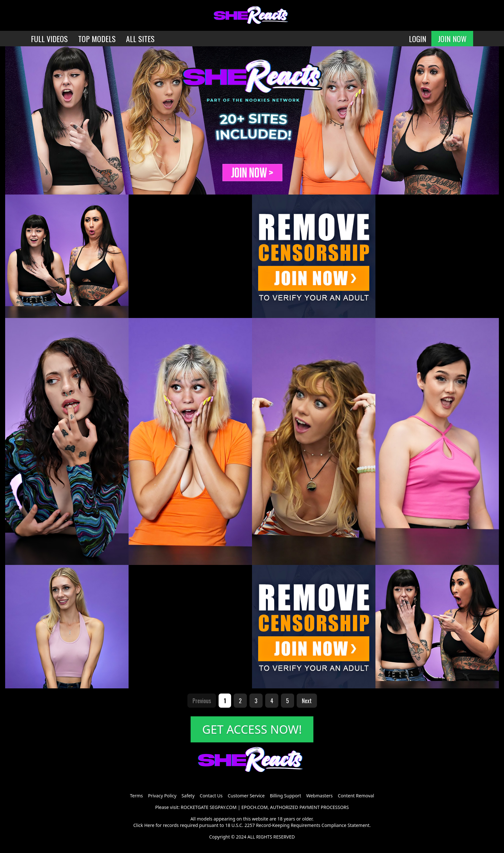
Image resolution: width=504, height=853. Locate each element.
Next (307, 701)
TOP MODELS (97, 39)
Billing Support (285, 796)
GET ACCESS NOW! (252, 729)
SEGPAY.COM (223, 807)
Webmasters (319, 796)
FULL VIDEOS (49, 39)
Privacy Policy (162, 796)
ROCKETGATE (194, 807)
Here (149, 825)
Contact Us (211, 796)
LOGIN (418, 39)
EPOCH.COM (255, 807)
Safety (188, 796)
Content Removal (356, 796)
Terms (136, 796)
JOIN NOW (452, 39)
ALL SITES (140, 39)
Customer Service (246, 796)
